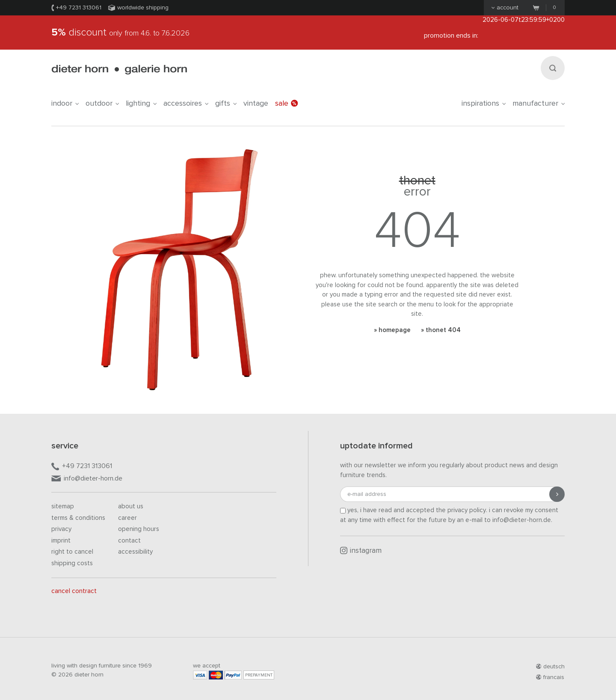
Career (127, 518)
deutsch (550, 667)
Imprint (61, 541)
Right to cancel (72, 552)
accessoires (186, 104)
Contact (129, 541)
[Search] (553, 68)
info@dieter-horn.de (87, 479)
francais (550, 677)
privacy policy (467, 510)
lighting (141, 104)
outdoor (102, 104)
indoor (65, 104)
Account (505, 8)
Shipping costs (72, 563)
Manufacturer (539, 104)
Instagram (361, 551)
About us (131, 506)
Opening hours (139, 529)
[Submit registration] (557, 494)
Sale (286, 104)
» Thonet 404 (441, 330)
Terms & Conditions (78, 518)
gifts (226, 104)
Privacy (61, 529)
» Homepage (392, 330)
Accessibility (135, 552)
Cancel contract (74, 591)
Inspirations (484, 104)
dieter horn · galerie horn (119, 70)
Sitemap (63, 506)
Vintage (256, 104)
